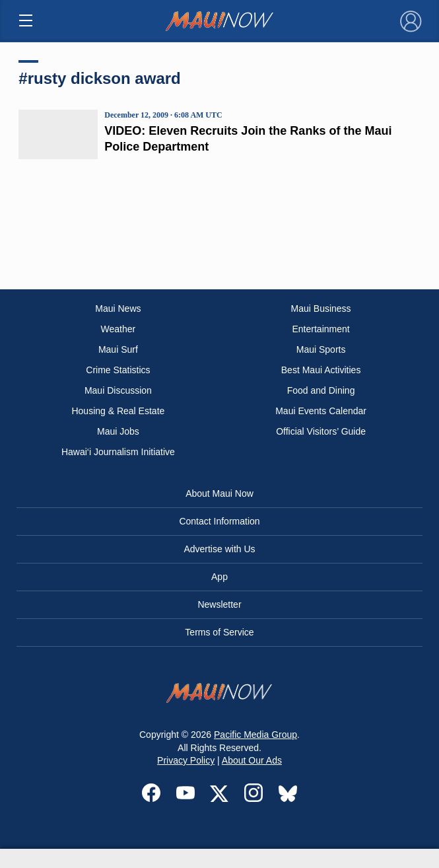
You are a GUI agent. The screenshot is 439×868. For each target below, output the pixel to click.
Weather (118, 329)
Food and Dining (321, 390)
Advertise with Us (219, 549)
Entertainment (321, 329)
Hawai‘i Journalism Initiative (118, 452)
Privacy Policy (186, 760)
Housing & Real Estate (118, 411)
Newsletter (219, 604)
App (219, 577)
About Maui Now (219, 493)
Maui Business (321, 308)
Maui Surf (118, 349)
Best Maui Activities (321, 370)
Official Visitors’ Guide (321, 431)
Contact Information (219, 521)
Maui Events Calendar (321, 411)
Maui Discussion (118, 390)
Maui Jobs (118, 431)
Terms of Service (219, 632)
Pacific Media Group (255, 735)
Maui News (118, 308)
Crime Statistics (118, 370)
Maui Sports (321, 349)
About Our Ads (252, 760)
